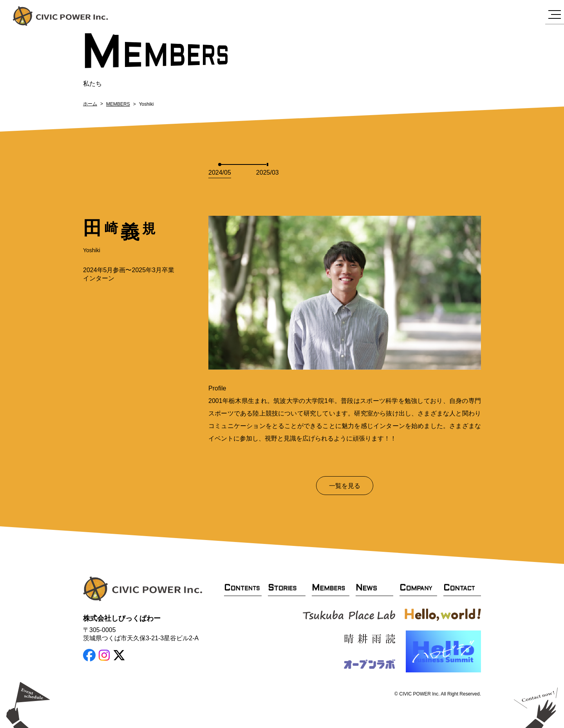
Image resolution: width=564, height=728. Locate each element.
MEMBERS (118, 104)
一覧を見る (345, 486)
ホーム (90, 104)
